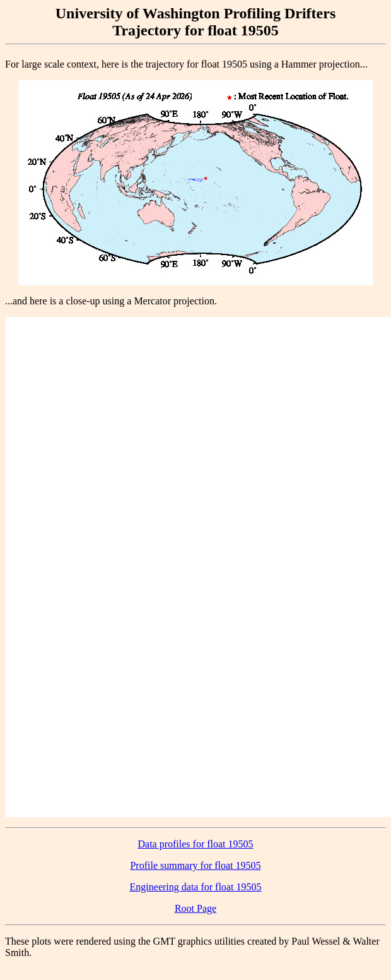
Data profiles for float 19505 (195, 844)
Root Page (195, 908)
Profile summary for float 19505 (195, 865)
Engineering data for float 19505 (196, 887)
